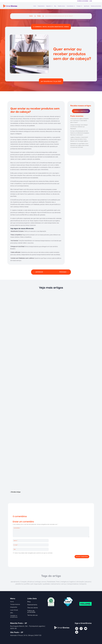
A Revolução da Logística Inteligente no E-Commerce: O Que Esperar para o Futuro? (79, 120)
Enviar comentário (82, 557)
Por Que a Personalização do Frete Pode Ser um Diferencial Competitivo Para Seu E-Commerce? (80, 133)
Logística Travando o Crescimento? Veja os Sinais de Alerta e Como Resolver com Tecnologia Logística (79, 139)
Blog (55, 6)
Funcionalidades (70, 6)
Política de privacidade (31, 611)
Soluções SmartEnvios (55, 27)
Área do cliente (33, 608)
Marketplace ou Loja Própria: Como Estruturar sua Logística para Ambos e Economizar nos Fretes (79, 145)
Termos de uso (33, 615)
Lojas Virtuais (14, 610)
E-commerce (37, 27)
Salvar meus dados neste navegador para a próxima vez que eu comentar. (34, 553)
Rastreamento (32, 605)
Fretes (45, 27)
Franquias (79, 6)
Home (35, 6)
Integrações (49, 6)
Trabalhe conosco (61, 6)
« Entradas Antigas (15, 492)
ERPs (12, 613)
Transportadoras (41, 6)
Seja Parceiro (87, 6)
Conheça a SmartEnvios (81, 111)
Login (91, 1)
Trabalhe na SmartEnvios (14, 616)
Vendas (66, 27)
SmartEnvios (48, 81)
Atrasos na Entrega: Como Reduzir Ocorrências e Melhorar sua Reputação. (79, 127)
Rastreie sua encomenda (83, 1)
